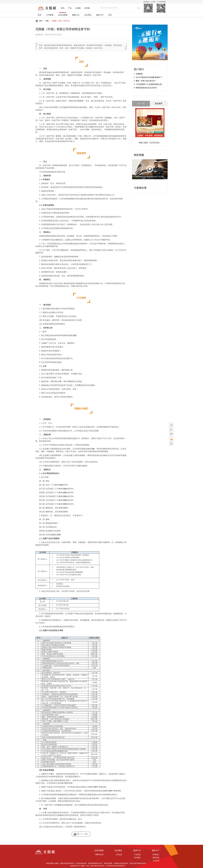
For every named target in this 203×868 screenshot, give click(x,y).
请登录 (147, 2)
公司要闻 (50, 15)
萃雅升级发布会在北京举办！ (147, 88)
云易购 (78, 9)
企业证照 (156, 861)
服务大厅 (100, 15)
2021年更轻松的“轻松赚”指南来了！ (149, 77)
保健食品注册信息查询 (121, 863)
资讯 (63, 9)
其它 (110, 15)
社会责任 (88, 15)
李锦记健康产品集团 (52, 863)
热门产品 (141, 103)
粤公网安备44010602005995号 (115, 866)
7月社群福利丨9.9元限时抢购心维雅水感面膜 (150, 84)
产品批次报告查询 (81, 863)
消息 (153, 2)
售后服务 (137, 858)
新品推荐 (159, 103)
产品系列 (137, 855)
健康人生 (76, 15)
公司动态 (119, 855)
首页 (40, 15)
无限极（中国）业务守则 (61, 21)
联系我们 (156, 855)
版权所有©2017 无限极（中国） (80, 866)
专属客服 (139, 74)
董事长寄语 (99, 855)
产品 (70, 9)
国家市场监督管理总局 (67, 863)
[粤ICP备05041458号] (97, 866)
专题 (47, 21)
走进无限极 (63, 15)
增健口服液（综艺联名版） (150, 143)
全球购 (87, 9)
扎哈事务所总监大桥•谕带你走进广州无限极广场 (150, 177)
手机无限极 (161, 2)
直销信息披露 (108, 863)
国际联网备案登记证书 (95, 863)
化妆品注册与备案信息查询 (138, 863)
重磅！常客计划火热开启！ (146, 81)
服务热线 (156, 858)
